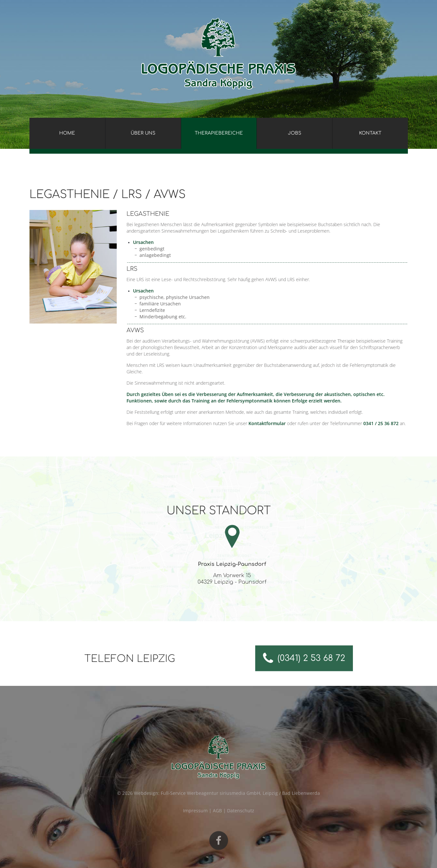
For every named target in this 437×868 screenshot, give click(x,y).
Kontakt (370, 133)
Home (67, 133)
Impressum (195, 817)
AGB (217, 817)
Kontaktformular (280, 423)
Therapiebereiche (219, 133)
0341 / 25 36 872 (393, 423)
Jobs (295, 133)
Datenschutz (241, 817)
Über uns (143, 133)
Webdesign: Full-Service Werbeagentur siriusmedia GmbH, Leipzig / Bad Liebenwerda (227, 800)
